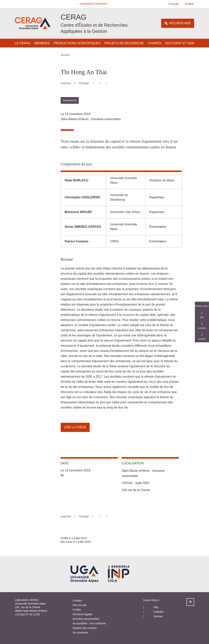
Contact (77, 601)
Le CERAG (23, 43)
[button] (94, 4)
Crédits (77, 610)
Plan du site (80, 605)
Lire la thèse (75, 427)
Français (174, 4)
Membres (42, 43)
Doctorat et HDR (180, 43)
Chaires (154, 43)
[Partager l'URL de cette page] (107, 83)
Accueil (65, 55)
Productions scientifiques (77, 43)
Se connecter (81, 633)
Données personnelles (86, 619)
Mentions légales (83, 614)
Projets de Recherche (124, 43)
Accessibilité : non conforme (89, 623)
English (190, 4)
